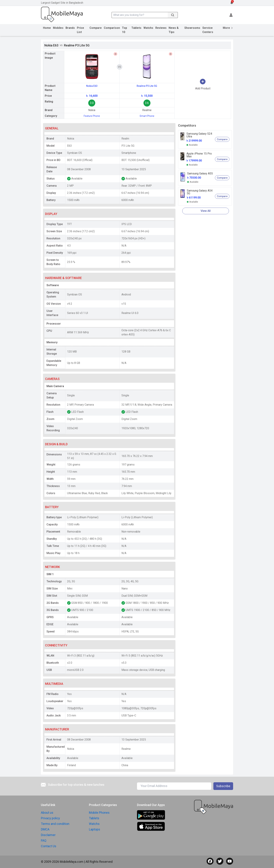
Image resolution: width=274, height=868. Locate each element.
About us (47, 813)
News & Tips (174, 30)
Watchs (148, 28)
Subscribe (223, 786)
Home (47, 28)
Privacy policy (50, 818)
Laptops (95, 829)
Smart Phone (147, 116)
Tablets (136, 28)
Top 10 (125, 30)
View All (206, 211)
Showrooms (192, 28)
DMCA (45, 829)
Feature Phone (92, 116)
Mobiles (58, 28)
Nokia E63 (92, 86)
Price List (80, 30)
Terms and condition (55, 824)
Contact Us (49, 846)
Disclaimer (48, 835)
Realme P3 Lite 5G (147, 86)
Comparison (112, 28)
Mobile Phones (99, 813)
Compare (96, 28)
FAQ (44, 840)
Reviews (161, 28)
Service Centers (208, 30)
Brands (70, 28)
